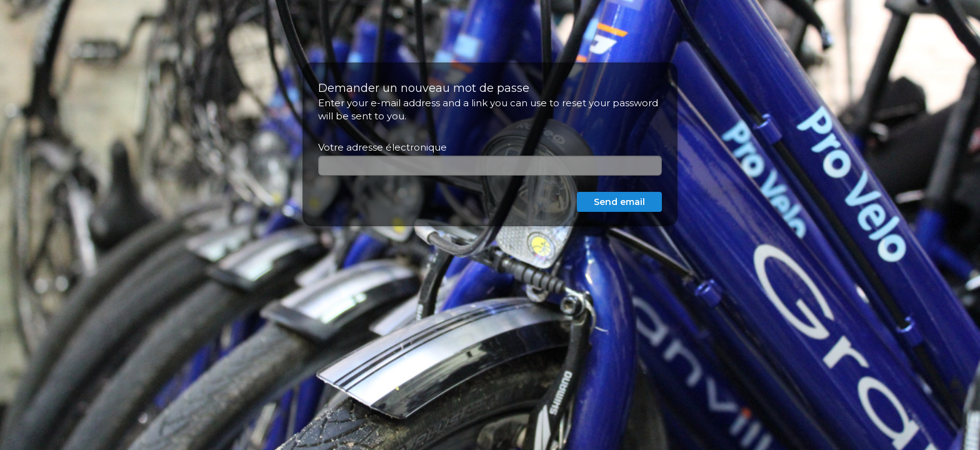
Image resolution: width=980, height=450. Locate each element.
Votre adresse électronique (382, 147)
